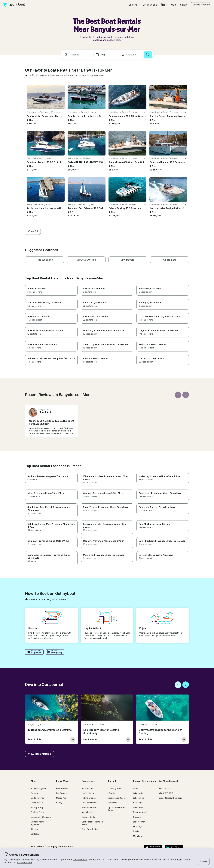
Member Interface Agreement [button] (39, 823)
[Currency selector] (174, 5)
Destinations (113, 803)
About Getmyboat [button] (38, 788)
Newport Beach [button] (140, 812)
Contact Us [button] (35, 834)
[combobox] (78, 55)
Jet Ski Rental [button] (88, 793)
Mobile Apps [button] (62, 798)
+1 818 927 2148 (166, 793)
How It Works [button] (62, 788)
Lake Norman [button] (139, 822)
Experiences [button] (89, 781)
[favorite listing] (63, 112)
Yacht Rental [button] (87, 812)
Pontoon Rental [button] (89, 807)
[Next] (186, 395)
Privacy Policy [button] (24, 863)
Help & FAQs (164, 788)
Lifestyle (111, 793)
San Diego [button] (138, 803)
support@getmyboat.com (170, 798)
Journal (112, 781)
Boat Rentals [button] (87, 788)
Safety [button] (59, 803)
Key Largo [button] (138, 827)
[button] (150, 5)
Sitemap (34, 829)
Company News (115, 788)
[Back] (178, 395)
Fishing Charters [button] (89, 798)
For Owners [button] (61, 793)
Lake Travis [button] (138, 807)
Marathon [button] (137, 836)
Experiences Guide (116, 798)
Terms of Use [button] (80, 860)
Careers (34, 793)
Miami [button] (136, 788)
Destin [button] (136, 831)
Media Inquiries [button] (37, 798)
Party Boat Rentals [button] (90, 829)
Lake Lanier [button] (138, 793)
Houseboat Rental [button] (90, 803)
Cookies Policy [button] (37, 812)
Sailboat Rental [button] (89, 817)
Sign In (184, 5)
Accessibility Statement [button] (41, 817)
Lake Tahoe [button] (139, 798)
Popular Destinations (144, 781)
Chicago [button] (137, 817)
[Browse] (134, 5)
